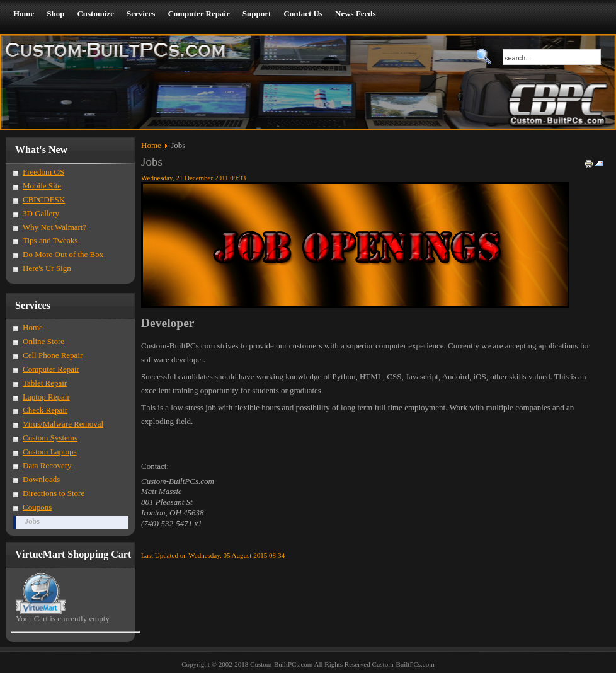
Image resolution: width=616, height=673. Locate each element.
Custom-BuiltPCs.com (403, 664)
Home (151, 145)
